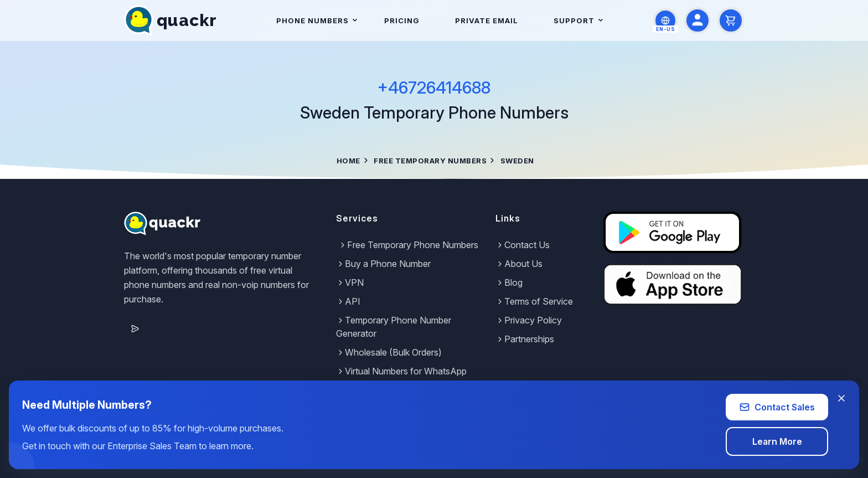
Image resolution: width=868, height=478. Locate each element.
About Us (519, 264)
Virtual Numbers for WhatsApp (401, 371)
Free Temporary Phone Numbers (408, 245)
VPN (350, 282)
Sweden (517, 161)
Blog (509, 282)
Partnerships (525, 339)
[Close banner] (841, 398)
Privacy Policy (529, 320)
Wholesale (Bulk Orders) (389, 352)
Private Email (487, 20)
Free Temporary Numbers (430, 161)
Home (348, 161)
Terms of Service (534, 301)
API (348, 301)
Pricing (402, 20)
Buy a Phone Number (383, 264)
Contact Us (523, 245)
